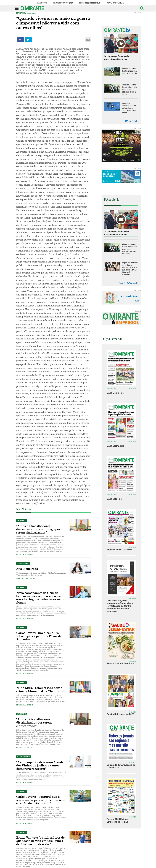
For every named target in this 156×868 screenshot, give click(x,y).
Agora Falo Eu (22, 579)
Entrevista (21, 13)
